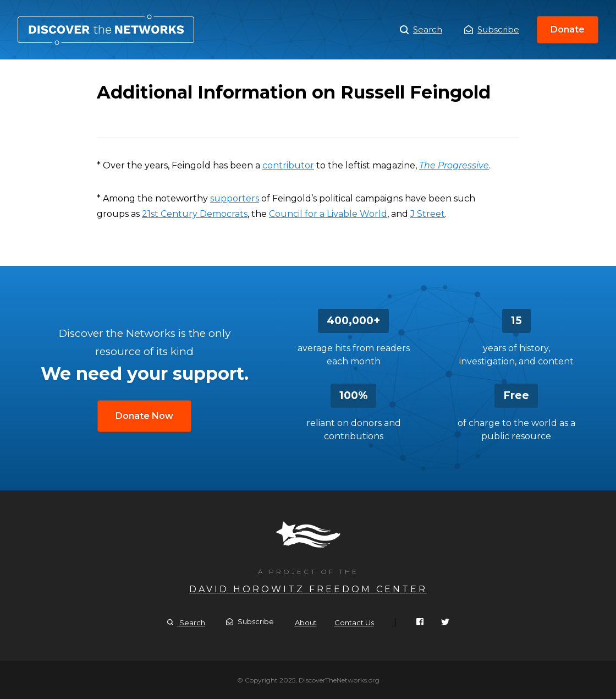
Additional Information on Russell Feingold (106, 30)
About (306, 622)
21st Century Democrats (195, 214)
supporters (235, 198)
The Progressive (454, 165)
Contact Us (354, 622)
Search (421, 30)
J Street (428, 214)
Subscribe (492, 29)
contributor (288, 165)
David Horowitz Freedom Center (308, 589)
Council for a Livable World (328, 214)
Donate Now (144, 416)
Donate (568, 29)
